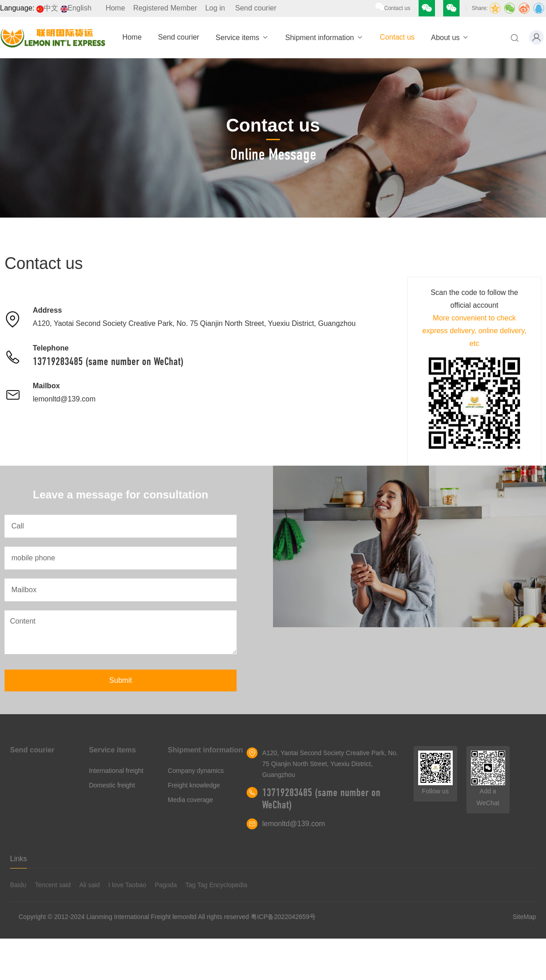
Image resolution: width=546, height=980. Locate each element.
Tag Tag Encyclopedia (216, 885)
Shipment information (324, 38)
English (76, 8)
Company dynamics (196, 771)
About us (450, 38)
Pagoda (166, 885)
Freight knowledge (194, 785)
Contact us (397, 8)
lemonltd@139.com (64, 399)
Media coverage (191, 800)
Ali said (89, 885)
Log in (215, 8)
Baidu (18, 885)
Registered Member (165, 8)
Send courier (256, 8)
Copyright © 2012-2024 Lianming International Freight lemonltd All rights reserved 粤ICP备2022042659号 (167, 917)
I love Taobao (127, 885)
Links (18, 859)
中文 (47, 8)
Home (115, 8)
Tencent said (53, 885)
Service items (242, 38)
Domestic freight (112, 785)
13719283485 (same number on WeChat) (108, 361)
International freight (116, 771)
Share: (480, 8)
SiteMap (524, 917)
